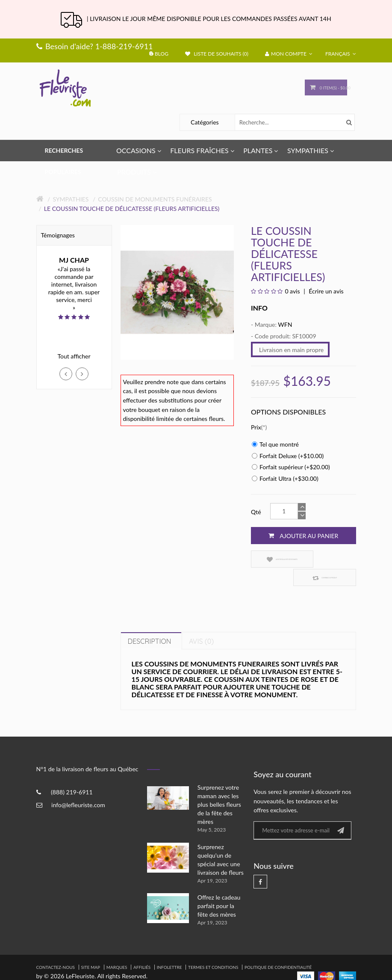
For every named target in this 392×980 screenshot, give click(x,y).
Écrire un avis (326, 291)
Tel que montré (275, 444)
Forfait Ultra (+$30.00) (285, 478)
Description (150, 623)
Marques (117, 949)
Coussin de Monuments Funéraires (155, 199)
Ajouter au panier (303, 536)
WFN (285, 324)
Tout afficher (74, 356)
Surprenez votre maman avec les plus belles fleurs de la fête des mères (219, 786)
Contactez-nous (56, 949)
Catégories (205, 122)
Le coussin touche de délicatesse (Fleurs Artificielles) (132, 209)
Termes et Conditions (213, 949)
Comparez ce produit (329, 559)
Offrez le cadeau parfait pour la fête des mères (219, 887)
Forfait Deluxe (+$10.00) (288, 456)
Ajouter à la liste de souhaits (275, 559)
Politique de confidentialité (278, 949)
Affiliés (142, 949)
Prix (256, 427)
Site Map (91, 949)
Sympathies (71, 199)
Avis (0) (201, 623)
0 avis (292, 291)
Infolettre (169, 949)
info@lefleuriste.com (78, 786)
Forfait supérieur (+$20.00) (291, 467)
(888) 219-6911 (72, 773)
